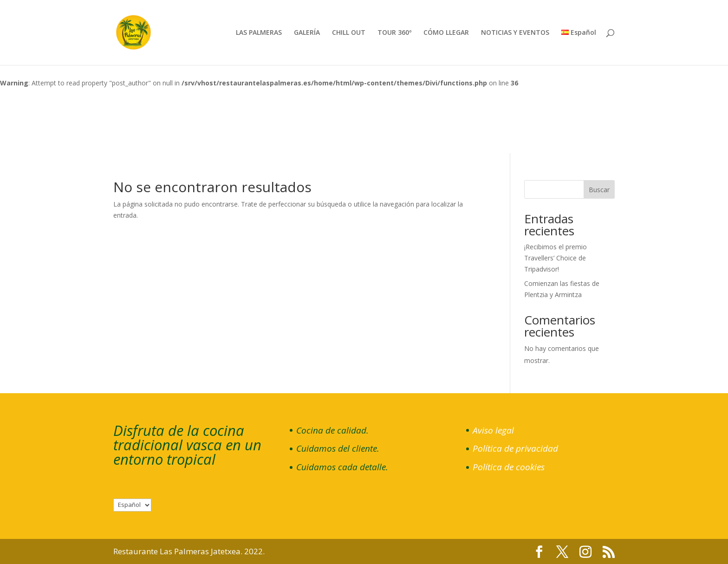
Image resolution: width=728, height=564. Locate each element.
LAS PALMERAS (259, 33)
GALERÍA (307, 33)
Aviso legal (493, 430)
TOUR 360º (394, 33)
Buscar (599, 190)
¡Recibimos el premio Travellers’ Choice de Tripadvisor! (556, 258)
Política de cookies (509, 467)
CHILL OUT (349, 33)
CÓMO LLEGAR (446, 33)
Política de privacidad (515, 448)
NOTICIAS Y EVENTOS (515, 33)
